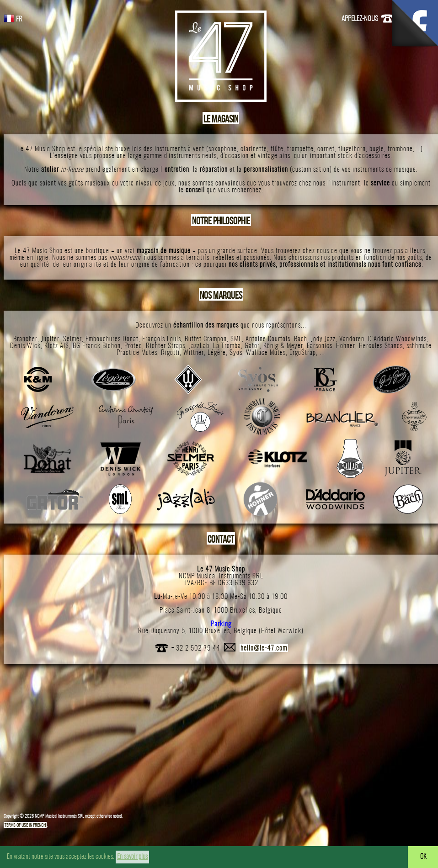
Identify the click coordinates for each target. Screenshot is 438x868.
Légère (217, 353)
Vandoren (352, 339)
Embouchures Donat (112, 339)
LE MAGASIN (221, 119)
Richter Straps (166, 346)
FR (13, 19)
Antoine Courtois (268, 339)
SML (236, 339)
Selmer (72, 339)
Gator (252, 346)
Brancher (25, 339)
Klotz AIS (57, 346)
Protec (133, 346)
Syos (236, 353)
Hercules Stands (381, 346)
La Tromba (227, 346)
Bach (301, 339)
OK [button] (423, 857)
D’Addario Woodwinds (397, 339)
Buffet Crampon (206, 339)
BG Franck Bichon (97, 346)
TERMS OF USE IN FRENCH (25, 826)
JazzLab (199, 346)
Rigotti (170, 353)
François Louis (162, 339)
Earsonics (320, 346)
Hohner (346, 346)
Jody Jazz (323, 339)
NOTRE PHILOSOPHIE (221, 221)
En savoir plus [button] (132, 857)
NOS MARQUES (221, 295)
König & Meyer (283, 346)
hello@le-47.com (264, 648)
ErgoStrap (303, 353)
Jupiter (50, 339)
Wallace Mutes (266, 353)
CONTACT (221, 539)
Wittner (194, 353)
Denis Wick (25, 346)
